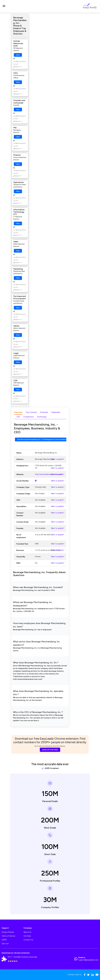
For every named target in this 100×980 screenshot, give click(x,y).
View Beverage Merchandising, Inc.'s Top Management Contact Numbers (42, 439)
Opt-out (5, 944)
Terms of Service (8, 936)
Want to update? (58, 459)
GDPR (4, 940)
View (18, 55)
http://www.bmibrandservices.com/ (49, 474)
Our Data (27, 936)
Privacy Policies (8, 932)
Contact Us (28, 940)
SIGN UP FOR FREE (50, 750)
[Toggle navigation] (4, 6)
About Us (27, 932)
